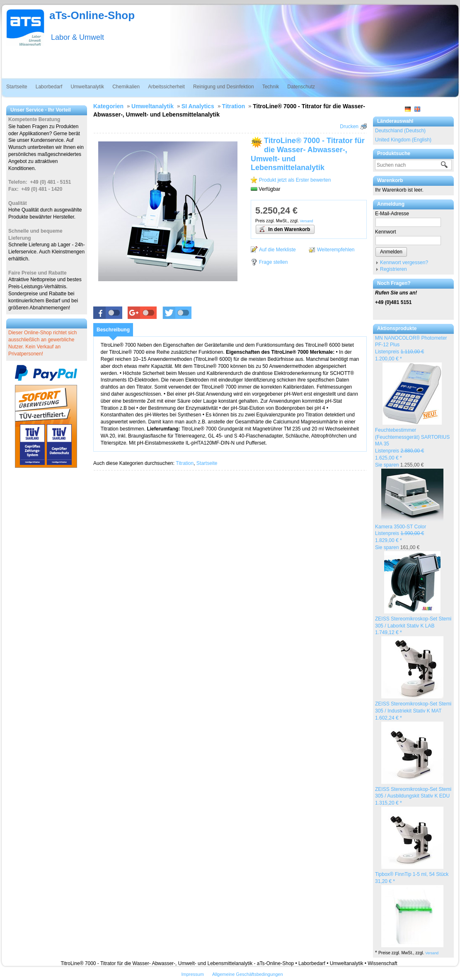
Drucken (349, 126)
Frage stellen (273, 262)
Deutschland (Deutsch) (400, 131)
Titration (185, 463)
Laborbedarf (49, 87)
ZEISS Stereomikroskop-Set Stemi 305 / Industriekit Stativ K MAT (413, 711)
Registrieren (393, 269)
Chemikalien (126, 87)
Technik (271, 87)
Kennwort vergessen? (404, 263)
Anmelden (391, 252)
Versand (432, 953)
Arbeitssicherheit (166, 87)
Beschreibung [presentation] (113, 330)
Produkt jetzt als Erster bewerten (295, 180)
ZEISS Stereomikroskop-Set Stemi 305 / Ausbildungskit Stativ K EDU (413, 796)
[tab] (113, 330)
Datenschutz (301, 87)
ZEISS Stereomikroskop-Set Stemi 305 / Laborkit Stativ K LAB (413, 626)
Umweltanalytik (87, 87)
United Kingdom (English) (403, 140)
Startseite (17, 87)
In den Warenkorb (284, 229)
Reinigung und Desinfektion (224, 87)
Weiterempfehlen (336, 250)
